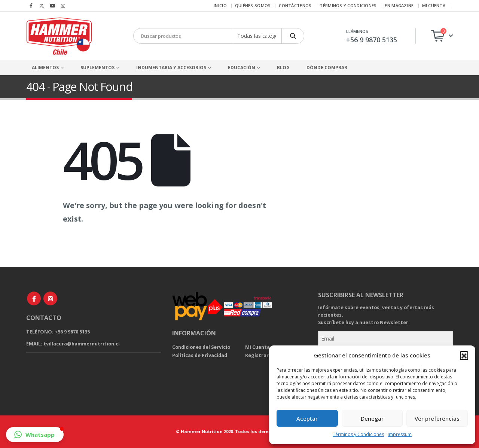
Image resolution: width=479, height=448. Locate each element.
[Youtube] (52, 6)
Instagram (50, 298)
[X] (42, 6)
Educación (242, 68)
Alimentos (45, 68)
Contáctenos (295, 5)
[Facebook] (31, 6)
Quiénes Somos (253, 5)
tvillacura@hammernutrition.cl (82, 344)
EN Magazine (399, 5)
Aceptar (307, 418)
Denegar (372, 418)
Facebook (34, 298)
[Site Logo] (59, 36)
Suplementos (97, 68)
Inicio (220, 5)
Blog (283, 68)
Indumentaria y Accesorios (171, 68)
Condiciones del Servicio (201, 347)
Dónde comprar (327, 68)
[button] (464, 355)
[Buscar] (293, 36)
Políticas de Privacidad (200, 355)
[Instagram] (63, 6)
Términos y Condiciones (358, 434)
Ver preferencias (437, 418)
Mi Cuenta (257, 347)
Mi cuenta (434, 5)
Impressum (400, 434)
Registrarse (260, 355)
